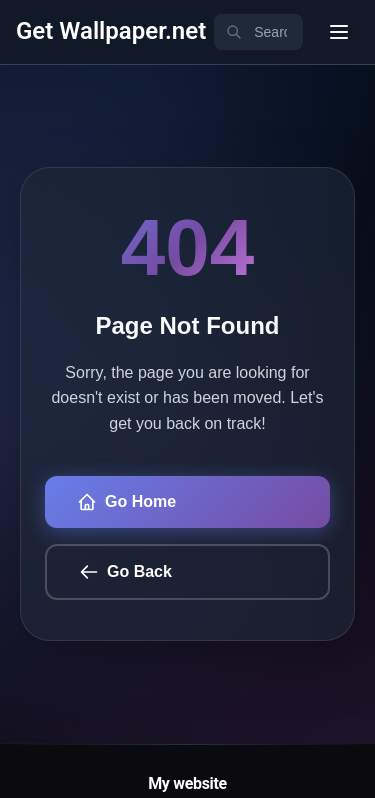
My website (187, 783)
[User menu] (339, 32)
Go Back (125, 572)
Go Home (126, 502)
